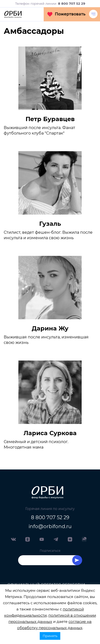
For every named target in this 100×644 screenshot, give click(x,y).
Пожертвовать (66, 14)
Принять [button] (50, 636)
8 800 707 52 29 (50, 517)
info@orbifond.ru (50, 526)
